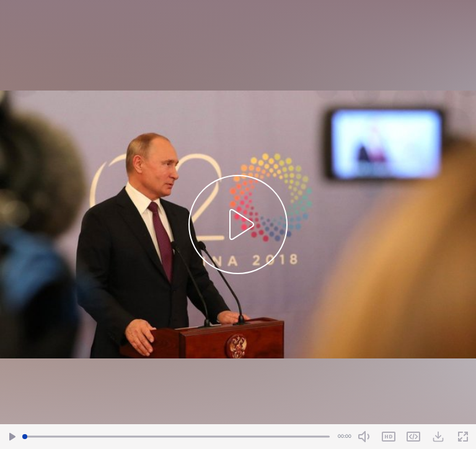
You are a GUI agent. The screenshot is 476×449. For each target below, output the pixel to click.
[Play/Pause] (12, 437)
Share (413, 437)
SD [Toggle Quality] (389, 437)
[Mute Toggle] (364, 437)
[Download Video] (438, 437)
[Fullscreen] (463, 437)
